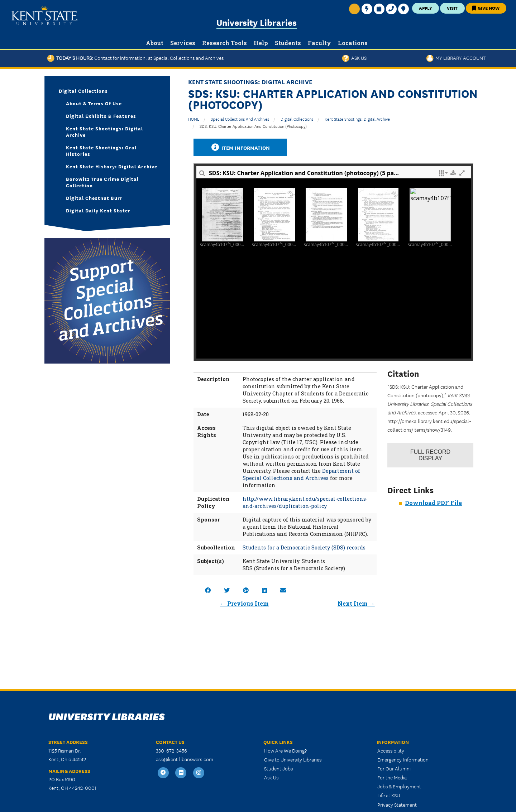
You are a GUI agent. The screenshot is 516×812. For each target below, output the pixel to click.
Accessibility (391, 750)
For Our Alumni (394, 768)
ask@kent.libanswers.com (185, 759)
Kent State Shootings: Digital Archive (357, 119)
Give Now (486, 8)
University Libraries (257, 22)
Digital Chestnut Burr (94, 198)
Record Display (430, 455)
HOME (194, 119)
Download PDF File (433, 503)
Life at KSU (389, 795)
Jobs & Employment (399, 786)
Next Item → (356, 603)
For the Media (392, 777)
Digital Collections (297, 119)
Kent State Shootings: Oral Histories (101, 150)
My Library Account (456, 58)
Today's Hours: (135, 58)
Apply (426, 8)
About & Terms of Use (94, 103)
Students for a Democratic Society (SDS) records (304, 547)
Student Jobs (278, 768)
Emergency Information (403, 759)
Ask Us (354, 58)
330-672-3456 (171, 750)
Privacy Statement (397, 804)
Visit (452, 8)
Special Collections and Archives (240, 119)
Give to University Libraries (293, 759)
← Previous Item (244, 603)
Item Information (240, 147)
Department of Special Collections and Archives (301, 474)
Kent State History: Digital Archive (112, 166)
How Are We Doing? (285, 750)
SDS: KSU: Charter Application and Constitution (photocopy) (253, 126)
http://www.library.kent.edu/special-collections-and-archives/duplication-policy (305, 502)
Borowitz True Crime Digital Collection (102, 182)
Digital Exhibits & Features (101, 116)
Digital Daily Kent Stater (98, 210)
